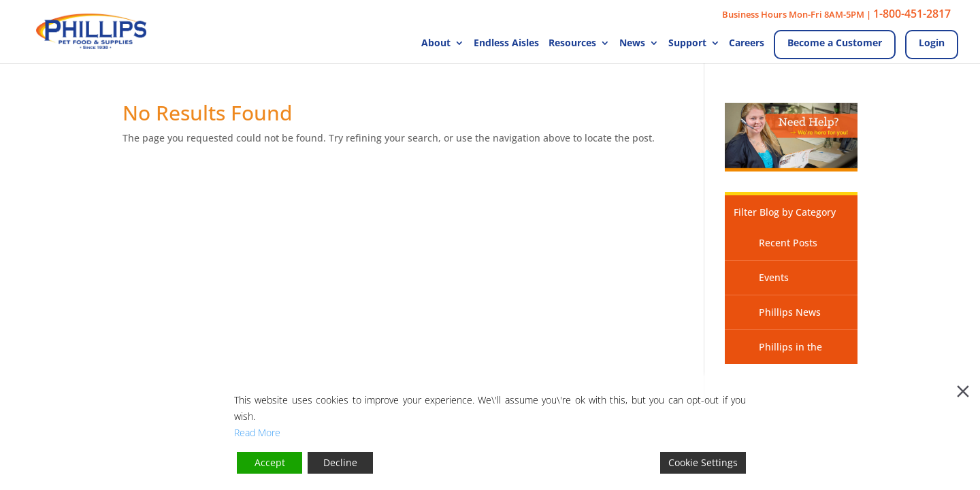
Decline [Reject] (340, 462)
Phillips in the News (778, 352)
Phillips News (790, 312)
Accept (270, 462)
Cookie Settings (703, 462)
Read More (257, 432)
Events (774, 277)
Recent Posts (788, 243)
